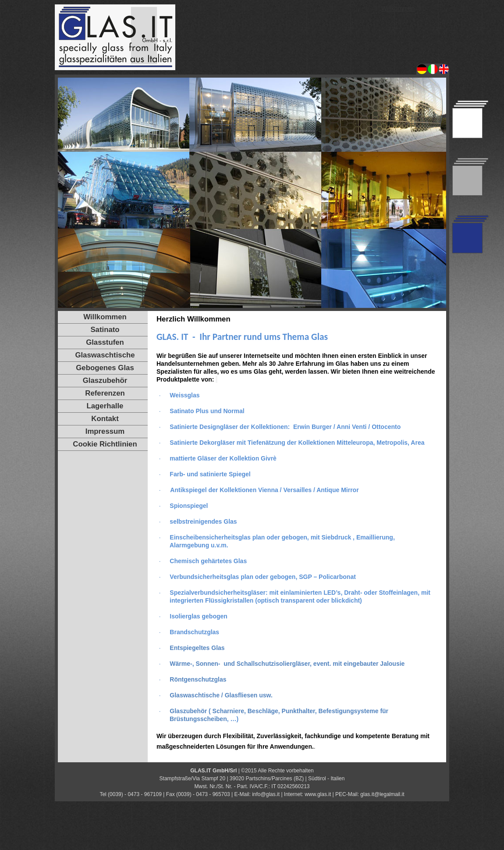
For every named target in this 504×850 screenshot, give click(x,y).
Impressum (105, 431)
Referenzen (105, 393)
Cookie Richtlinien (105, 444)
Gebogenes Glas (105, 368)
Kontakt (105, 419)
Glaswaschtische (105, 355)
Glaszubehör (105, 380)
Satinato (105, 330)
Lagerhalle (105, 406)
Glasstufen (105, 342)
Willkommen (398, 8)
